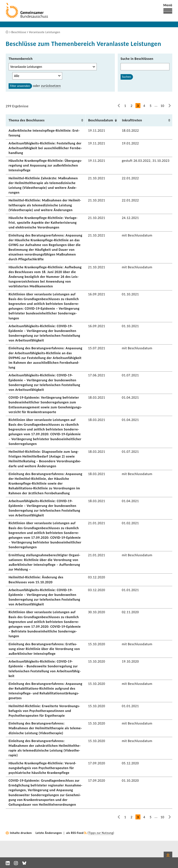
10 (162, 106)
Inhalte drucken (21, 833)
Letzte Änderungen (49, 833)
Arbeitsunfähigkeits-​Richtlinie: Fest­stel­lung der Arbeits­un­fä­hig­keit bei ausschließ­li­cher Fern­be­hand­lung (45, 148)
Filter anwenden (20, 86)
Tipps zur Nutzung (101, 833)
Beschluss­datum (101, 120)
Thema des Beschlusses (27, 120)
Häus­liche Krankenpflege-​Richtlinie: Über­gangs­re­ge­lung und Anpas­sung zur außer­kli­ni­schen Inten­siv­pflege (45, 165)
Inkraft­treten (132, 120)
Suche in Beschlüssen (137, 59)
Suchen (126, 77)
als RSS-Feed (75, 833)
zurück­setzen (51, 86)
